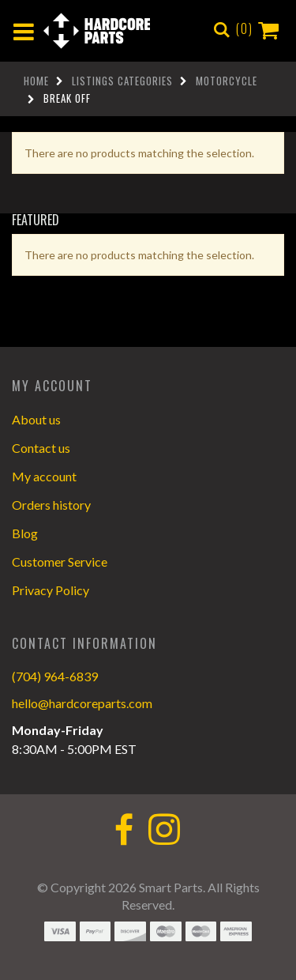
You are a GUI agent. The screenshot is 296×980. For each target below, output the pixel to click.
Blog (25, 533)
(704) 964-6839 (55, 676)
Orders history (51, 505)
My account (44, 476)
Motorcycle (227, 81)
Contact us (41, 448)
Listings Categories (122, 81)
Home (36, 81)
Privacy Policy (51, 590)
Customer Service (60, 562)
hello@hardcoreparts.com (82, 703)
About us (36, 419)
